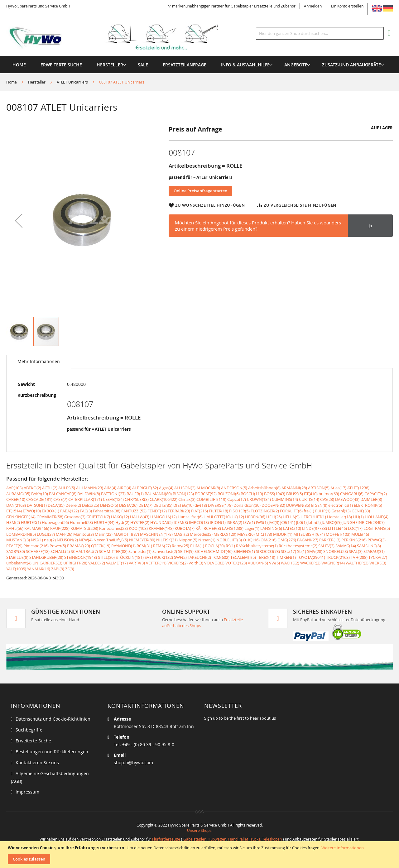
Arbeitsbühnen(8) (264, 488)
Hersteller (37, 82)
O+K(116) (251, 540)
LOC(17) (355, 528)
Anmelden (313, 6)
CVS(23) (327, 499)
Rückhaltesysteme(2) (298, 546)
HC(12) (238, 517)
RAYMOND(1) (123, 546)
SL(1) (302, 551)
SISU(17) (288, 551)
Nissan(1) (207, 540)
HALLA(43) (140, 517)
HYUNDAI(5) (161, 522)
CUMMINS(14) (285, 499)
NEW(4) (86, 540)
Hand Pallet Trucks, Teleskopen (255, 839)
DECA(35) (56, 505)
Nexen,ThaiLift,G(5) (111, 540)
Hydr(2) (122, 522)
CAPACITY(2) (376, 494)
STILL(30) (106, 557)
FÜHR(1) (323, 511)
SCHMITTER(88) (113, 551)
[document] (200, 855)
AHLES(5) (67, 488)
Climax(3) (187, 499)
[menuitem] (110, 65)
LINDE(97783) (315, 528)
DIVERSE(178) (220, 505)
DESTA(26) (128, 505)
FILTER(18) (219, 511)
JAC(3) (274, 522)
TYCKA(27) (378, 557)
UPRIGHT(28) (75, 563)
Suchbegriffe (29, 730)
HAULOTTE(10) (217, 517)
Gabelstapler (195, 839)
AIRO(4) (124, 488)
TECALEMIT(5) (243, 557)
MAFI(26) (64, 534)
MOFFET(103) (338, 534)
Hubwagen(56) (55, 522)
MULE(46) (360, 534)
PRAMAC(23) (79, 546)
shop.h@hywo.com (133, 762)
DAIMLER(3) (371, 499)
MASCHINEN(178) (156, 534)
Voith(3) (196, 563)
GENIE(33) (361, 511)
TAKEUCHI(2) (199, 557)
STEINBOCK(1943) (81, 557)
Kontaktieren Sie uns (37, 762)
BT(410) (311, 494)
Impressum (27, 792)
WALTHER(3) (357, 563)
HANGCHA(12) (163, 517)
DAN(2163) (16, 505)
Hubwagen (217, 839)
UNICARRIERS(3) (47, 563)
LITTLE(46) (337, 528)
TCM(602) (221, 557)
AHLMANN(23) (90, 488)
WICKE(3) (378, 563)
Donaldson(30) (247, 505)
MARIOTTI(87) (126, 534)
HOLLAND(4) (377, 517)
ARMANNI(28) (294, 488)
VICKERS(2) (178, 563)
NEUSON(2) (67, 540)
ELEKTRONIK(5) (368, 505)
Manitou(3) (84, 534)
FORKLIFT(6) (291, 511)
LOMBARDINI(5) (21, 534)
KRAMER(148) (161, 528)
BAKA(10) (40, 494)
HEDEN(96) (255, 517)
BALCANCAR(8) (63, 494)
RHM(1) (197, 546)
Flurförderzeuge (166, 839)
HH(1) (358, 517)
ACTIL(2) (50, 488)
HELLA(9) (291, 517)
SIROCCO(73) (268, 551)
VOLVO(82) (214, 563)
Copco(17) (237, 499)
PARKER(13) (330, 540)
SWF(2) (180, 557)
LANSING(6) (271, 528)
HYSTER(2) (140, 522)
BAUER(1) (135, 494)
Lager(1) (252, 528)
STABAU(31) (374, 551)
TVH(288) (359, 557)
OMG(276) (287, 540)
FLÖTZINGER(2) (265, 511)
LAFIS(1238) (233, 528)
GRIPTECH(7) (98, 517)
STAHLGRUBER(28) (46, 557)
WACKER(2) (310, 563)
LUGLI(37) (46, 534)
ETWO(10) (32, 511)
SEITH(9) (186, 551)
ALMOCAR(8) (208, 488)
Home (12, 82)
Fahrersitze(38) (107, 511)
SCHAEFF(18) (38, 551)
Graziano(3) (75, 517)
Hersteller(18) (339, 517)
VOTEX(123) (236, 563)
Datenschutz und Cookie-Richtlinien (53, 719)
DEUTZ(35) (163, 505)
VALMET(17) (117, 563)
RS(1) (230, 546)
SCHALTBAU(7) (84, 551)
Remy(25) (180, 546)
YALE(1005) (16, 569)
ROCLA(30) (215, 546)
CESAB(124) (113, 499)
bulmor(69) (329, 494)
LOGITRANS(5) (377, 528)
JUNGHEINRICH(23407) (364, 522)
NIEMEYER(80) (142, 540)
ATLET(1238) (358, 488)
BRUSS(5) (295, 494)
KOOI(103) (138, 528)
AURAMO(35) (18, 494)
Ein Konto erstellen (347, 6)
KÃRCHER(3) (208, 528)
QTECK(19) (101, 546)
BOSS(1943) (275, 494)
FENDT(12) (157, 511)
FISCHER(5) (239, 511)
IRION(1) (218, 522)
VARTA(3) (137, 563)
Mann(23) (104, 534)
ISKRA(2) (234, 522)
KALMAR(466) (37, 528)
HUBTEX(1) (31, 522)
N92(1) (37, 540)
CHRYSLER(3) (137, 499)
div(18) (201, 505)
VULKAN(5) (258, 563)
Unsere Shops (199, 830)
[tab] (39, 362)
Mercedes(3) (201, 534)
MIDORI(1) (283, 534)
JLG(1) (301, 522)
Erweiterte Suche (33, 741)
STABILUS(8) (17, 557)
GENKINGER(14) (21, 517)
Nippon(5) (188, 540)
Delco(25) (91, 505)
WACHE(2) (290, 563)
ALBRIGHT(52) (145, 488)
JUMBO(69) (332, 522)
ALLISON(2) (185, 488)
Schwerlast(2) (165, 551)
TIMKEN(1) (286, 557)
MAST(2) (181, 534)
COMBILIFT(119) (211, 499)
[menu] (199, 56)
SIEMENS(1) (244, 551)
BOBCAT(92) (206, 494)
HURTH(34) (104, 522)
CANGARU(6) (352, 494)
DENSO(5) (109, 505)
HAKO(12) (120, 517)
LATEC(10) (292, 528)
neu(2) (50, 540)
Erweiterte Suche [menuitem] (61, 65)
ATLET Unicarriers (72, 82)
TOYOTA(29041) (311, 557)
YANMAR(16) (39, 569)
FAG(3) (86, 511)
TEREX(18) (266, 557)
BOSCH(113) (252, 494)
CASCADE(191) (39, 499)
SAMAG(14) (346, 546)
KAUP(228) (60, 528)
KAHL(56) (15, 528)
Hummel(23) (81, 522)
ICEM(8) (181, 522)
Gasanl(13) (341, 511)
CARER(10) (16, 499)
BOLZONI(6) (229, 494)
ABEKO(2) (32, 488)
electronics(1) (341, 505)
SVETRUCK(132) (159, 557)
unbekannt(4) (19, 563)
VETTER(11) (156, 563)
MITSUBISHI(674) (309, 534)
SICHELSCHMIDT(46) (214, 551)
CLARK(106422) (163, 499)
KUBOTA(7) (185, 528)
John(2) (314, 522)
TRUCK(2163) (338, 557)
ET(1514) (14, 511)
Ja (370, 226)
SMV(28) (315, 551)
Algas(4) (166, 488)
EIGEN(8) (319, 505)
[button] (19, 221)
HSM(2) (13, 522)
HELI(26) (274, 517)
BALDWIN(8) (89, 494)
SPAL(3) (356, 551)
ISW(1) (249, 522)
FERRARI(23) (179, 511)
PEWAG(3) (377, 540)
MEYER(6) (246, 534)
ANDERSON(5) (234, 488)
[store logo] (122, 37)
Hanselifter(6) (190, 517)
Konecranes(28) (113, 528)
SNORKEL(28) (336, 551)
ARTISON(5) (319, 488)
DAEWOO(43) (347, 499)
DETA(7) (145, 505)
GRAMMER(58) (50, 517)
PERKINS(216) (354, 540)
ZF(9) (70, 569)
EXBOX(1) (50, 511)
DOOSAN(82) (273, 505)
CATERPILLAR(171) (85, 499)
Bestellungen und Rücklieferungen (52, 752)
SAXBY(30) (16, 551)
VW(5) (274, 563)
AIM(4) (110, 488)
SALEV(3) (326, 546)
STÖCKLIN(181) (130, 557)
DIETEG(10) (183, 505)
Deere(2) (73, 505)
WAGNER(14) (333, 563)
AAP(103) (14, 488)
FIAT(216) (199, 511)
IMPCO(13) (199, 522)
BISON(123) (183, 494)
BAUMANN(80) (158, 494)
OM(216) (269, 540)
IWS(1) (262, 522)
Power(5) (58, 546)
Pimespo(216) (36, 546)
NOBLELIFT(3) (229, 540)
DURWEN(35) (298, 505)
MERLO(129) (225, 534)
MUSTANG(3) (18, 540)
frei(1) (309, 511)
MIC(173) (264, 534)
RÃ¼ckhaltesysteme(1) (257, 546)
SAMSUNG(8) (369, 546)
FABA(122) (70, 511)
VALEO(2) (97, 563)
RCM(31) (144, 546)
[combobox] (320, 33)
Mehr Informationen (39, 361)
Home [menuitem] (19, 65)
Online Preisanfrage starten (200, 191)
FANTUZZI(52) (134, 511)
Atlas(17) (338, 488)
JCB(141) (288, 522)
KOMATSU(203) (84, 528)
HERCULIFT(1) (313, 517)
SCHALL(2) (60, 551)
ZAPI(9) (58, 569)
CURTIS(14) (309, 499)
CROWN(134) (259, 499)
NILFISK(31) (167, 540)
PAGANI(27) (308, 540)
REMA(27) (162, 546)
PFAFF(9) (14, 546)
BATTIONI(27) (113, 494)
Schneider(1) (140, 551)
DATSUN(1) (37, 505)
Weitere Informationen (343, 848)
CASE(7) (60, 499)
